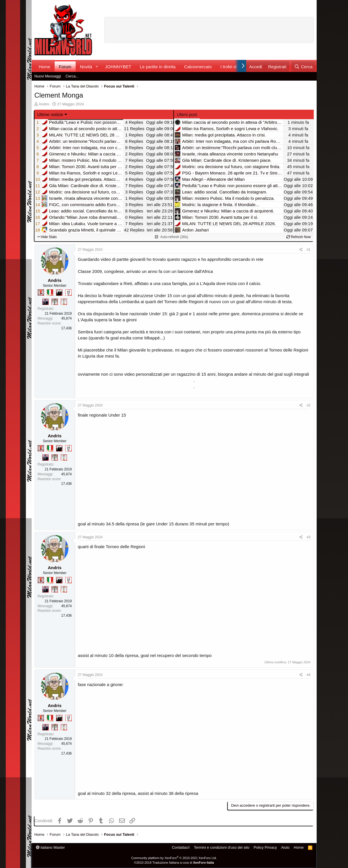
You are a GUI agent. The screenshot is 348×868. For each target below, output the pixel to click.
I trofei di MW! (234, 67)
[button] (97, 67)
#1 (308, 250)
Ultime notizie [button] (50, 114)
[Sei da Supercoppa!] (55, 302)
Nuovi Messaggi (48, 76)
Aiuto (285, 847)
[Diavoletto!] (41, 293)
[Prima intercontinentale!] (64, 302)
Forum (65, 67)
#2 (308, 405)
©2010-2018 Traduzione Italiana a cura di (174, 863)
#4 (308, 675)
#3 (308, 537)
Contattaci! (181, 847)
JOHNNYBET (118, 67)
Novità (86, 67)
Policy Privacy (265, 847)
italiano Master (50, 847)
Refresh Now (299, 237)
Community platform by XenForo (174, 858)
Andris (44, 104)
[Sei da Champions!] (68, 293)
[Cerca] (303, 67)
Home (45, 67)
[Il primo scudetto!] (50, 293)
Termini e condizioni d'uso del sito (222, 847)
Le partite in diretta (158, 67)
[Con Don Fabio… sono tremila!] (45, 302)
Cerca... (72, 76)
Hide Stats (47, 237)
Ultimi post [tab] (187, 114)
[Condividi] (301, 250)
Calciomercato (198, 67)
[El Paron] (59, 293)
